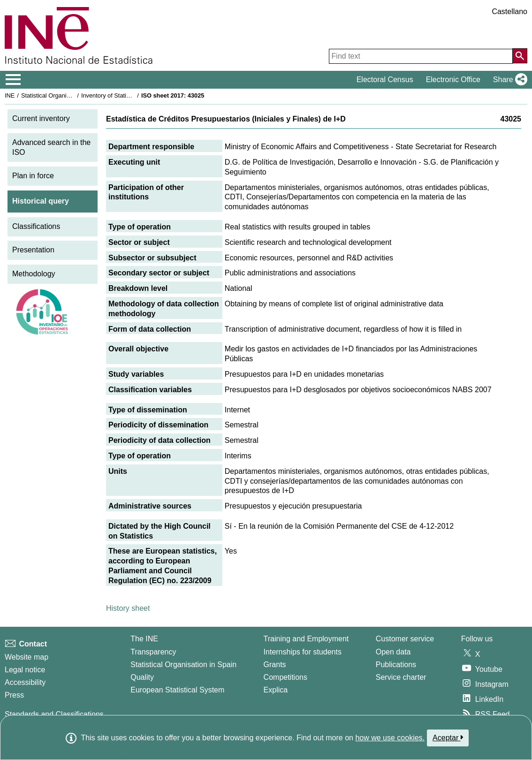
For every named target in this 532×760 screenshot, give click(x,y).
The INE (144, 639)
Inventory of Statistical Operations (126, 95)
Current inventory (41, 118)
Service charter (401, 677)
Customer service (405, 639)
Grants (275, 665)
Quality (142, 677)
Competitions (285, 677)
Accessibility (25, 682)
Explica (276, 690)
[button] (508, 80)
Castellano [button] (509, 11)
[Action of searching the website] (520, 56)
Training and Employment (306, 639)
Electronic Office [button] (453, 80)
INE (10, 95)
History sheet (128, 608)
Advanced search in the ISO (51, 147)
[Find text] (421, 56)
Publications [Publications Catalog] (396, 665)
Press (14, 695)
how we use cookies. (390, 738)
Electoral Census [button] (385, 80)
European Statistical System (177, 690)
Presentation (33, 250)
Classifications (36, 226)
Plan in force (33, 176)
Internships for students (303, 652)
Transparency (153, 652)
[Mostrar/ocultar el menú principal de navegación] (13, 80)
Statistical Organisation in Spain (64, 95)
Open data (393, 652)
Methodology (34, 274)
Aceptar (448, 737)
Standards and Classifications (54, 714)
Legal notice (25, 670)
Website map (27, 657)
